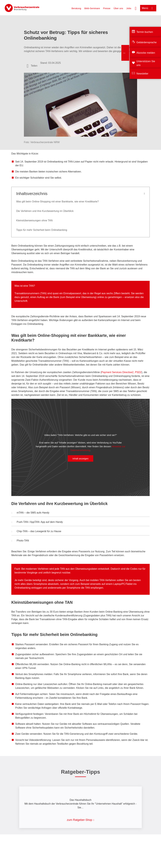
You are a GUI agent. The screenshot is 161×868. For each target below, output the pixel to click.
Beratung (76, 8)
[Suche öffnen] (136, 8)
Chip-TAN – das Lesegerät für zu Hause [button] (36, 532)
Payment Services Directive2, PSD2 (121, 372)
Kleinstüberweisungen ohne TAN (34, 220)
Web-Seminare (92, 8)
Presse (107, 8)
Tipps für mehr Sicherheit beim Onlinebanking (42, 230)
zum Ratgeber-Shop (79, 820)
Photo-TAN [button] (20, 541)
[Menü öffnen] (148, 8)
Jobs (129, 8)
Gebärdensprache (147, 42)
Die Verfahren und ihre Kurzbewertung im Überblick (45, 211)
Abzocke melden (146, 53)
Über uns (118, 8)
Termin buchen (145, 32)
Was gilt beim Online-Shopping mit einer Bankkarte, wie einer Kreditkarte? (57, 202)
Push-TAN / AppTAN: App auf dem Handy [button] (37, 522)
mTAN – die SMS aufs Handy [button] (30, 513)
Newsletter (142, 74)
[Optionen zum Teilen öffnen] (32, 66)
